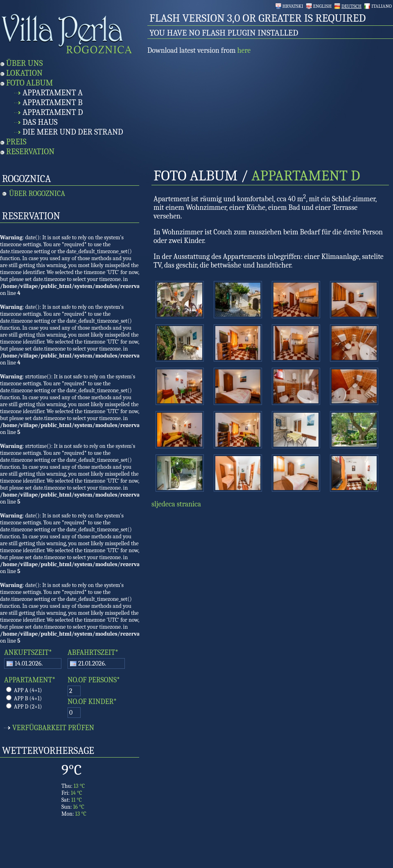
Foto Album (29, 83)
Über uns (24, 63)
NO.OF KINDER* (92, 702)
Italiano (382, 6)
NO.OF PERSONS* (94, 680)
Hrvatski (293, 6)
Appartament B (53, 102)
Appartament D (53, 112)
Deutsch (351, 6)
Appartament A (53, 93)
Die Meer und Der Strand (73, 132)
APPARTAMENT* (30, 680)
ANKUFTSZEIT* (28, 653)
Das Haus (40, 122)
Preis (16, 142)
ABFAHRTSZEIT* (93, 653)
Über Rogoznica (37, 194)
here (244, 51)
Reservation (30, 152)
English (322, 6)
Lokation (24, 73)
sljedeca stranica (176, 504)
